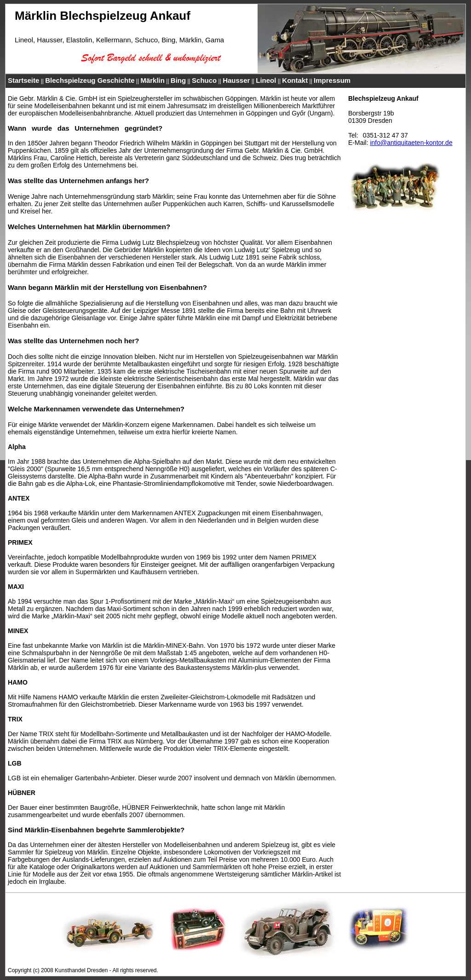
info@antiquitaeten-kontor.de (411, 143)
